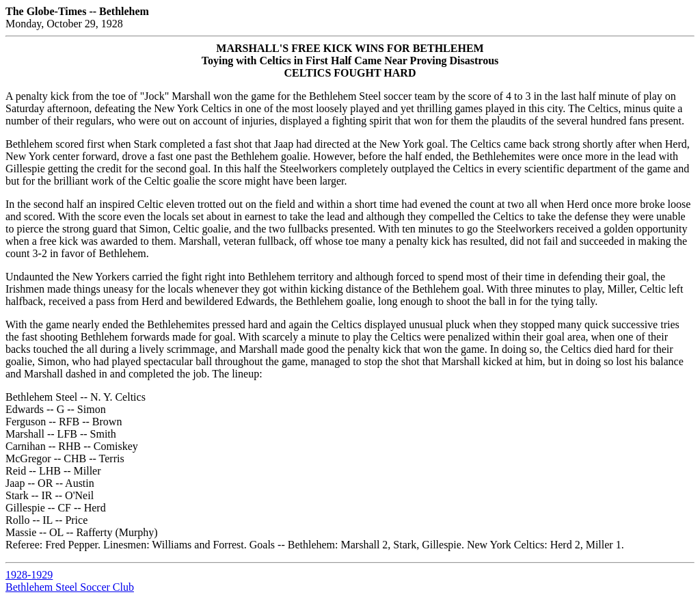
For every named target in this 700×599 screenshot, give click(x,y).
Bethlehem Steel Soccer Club (70, 587)
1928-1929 (29, 575)
